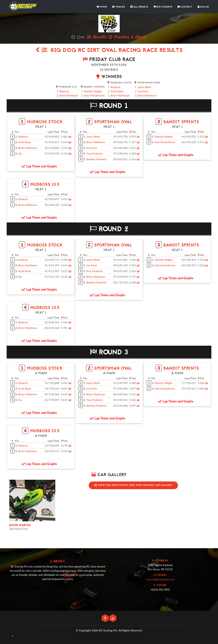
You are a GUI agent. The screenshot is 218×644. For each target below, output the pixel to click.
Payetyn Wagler (93, 91)
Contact (185, 7)
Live (78, 37)
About (139, 37)
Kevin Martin (20, 525)
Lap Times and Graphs (39, 166)
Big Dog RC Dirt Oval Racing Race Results (109, 51)
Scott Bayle (117, 91)
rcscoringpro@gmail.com (160, 579)
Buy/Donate (163, 7)
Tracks (119, 7)
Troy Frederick (95, 153)
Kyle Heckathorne (94, 95)
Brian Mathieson (69, 95)
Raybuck (64, 91)
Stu (20, 153)
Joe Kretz (143, 91)
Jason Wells (144, 87)
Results (97, 37)
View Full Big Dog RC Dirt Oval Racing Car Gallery (133, 485)
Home (102, 7)
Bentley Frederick (96, 159)
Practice (119, 37)
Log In (203, 7)
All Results (139, 7)
